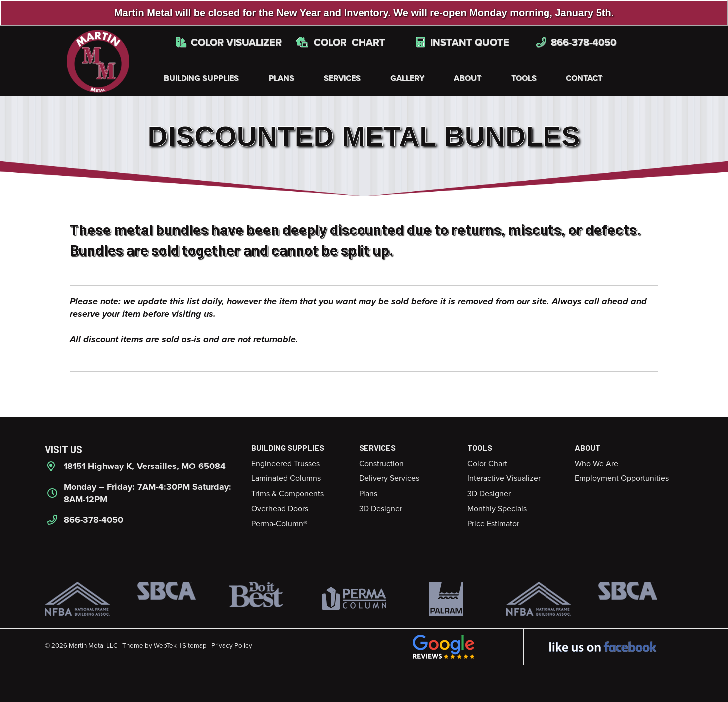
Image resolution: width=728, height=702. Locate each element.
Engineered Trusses (285, 464)
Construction (381, 464)
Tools (524, 78)
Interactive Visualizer (504, 478)
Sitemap (195, 646)
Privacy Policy (232, 646)
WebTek (165, 646)
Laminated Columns (286, 478)
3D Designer (381, 509)
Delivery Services (389, 478)
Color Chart (341, 43)
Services (342, 78)
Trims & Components (287, 494)
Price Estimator (493, 524)
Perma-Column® (279, 524)
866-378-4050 (576, 43)
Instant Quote (463, 43)
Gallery (407, 78)
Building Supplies (201, 78)
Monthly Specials (497, 509)
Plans (281, 78)
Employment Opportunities (622, 478)
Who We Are (597, 464)
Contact (584, 78)
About (467, 78)
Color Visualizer (229, 43)
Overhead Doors (280, 509)
